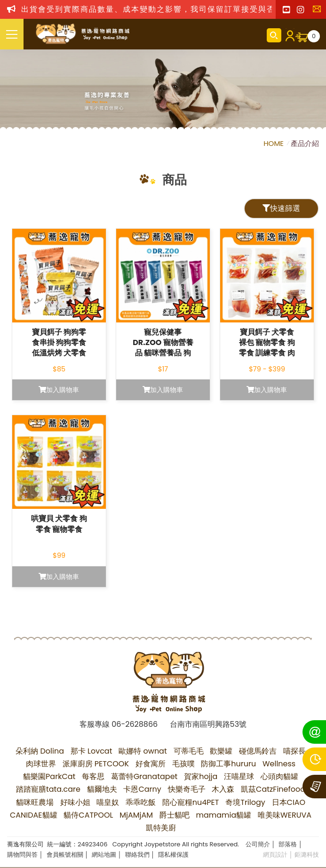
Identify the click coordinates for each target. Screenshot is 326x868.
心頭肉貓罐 (279, 776)
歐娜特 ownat (143, 751)
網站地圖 (104, 855)
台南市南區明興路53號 (208, 724)
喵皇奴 (108, 802)
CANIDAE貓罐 (34, 815)
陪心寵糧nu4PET (191, 802)
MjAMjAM (136, 815)
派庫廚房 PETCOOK (96, 764)
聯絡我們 (319, 12)
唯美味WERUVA (285, 815)
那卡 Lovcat (91, 751)
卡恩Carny (142, 789)
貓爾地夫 (102, 789)
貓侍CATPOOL (88, 815)
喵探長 (294, 751)
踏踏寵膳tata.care (48, 789)
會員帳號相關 (65, 855)
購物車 (314, 36)
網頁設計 (275, 855)
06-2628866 (135, 724)
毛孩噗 (183, 764)
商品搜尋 (274, 35)
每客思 (93, 776)
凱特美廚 (161, 828)
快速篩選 (281, 208)
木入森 (223, 789)
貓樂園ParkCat (49, 776)
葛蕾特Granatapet (144, 776)
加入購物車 (59, 390)
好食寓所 (151, 764)
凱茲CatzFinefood (273, 789)
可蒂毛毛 (189, 751)
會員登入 (288, 35)
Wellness (279, 764)
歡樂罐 (221, 751)
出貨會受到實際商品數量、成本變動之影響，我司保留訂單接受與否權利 (157, 9)
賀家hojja (201, 776)
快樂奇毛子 (187, 789)
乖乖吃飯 (141, 802)
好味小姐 (75, 802)
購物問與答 (22, 855)
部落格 (288, 844)
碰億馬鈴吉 (258, 751)
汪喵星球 (239, 776)
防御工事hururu (228, 764)
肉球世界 (41, 764)
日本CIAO (289, 802)
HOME (274, 143)
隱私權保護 (173, 855)
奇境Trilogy (245, 802)
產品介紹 (305, 143)
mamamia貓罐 (224, 815)
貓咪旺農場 (35, 802)
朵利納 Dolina (40, 751)
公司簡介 (258, 844)
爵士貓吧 (175, 815)
